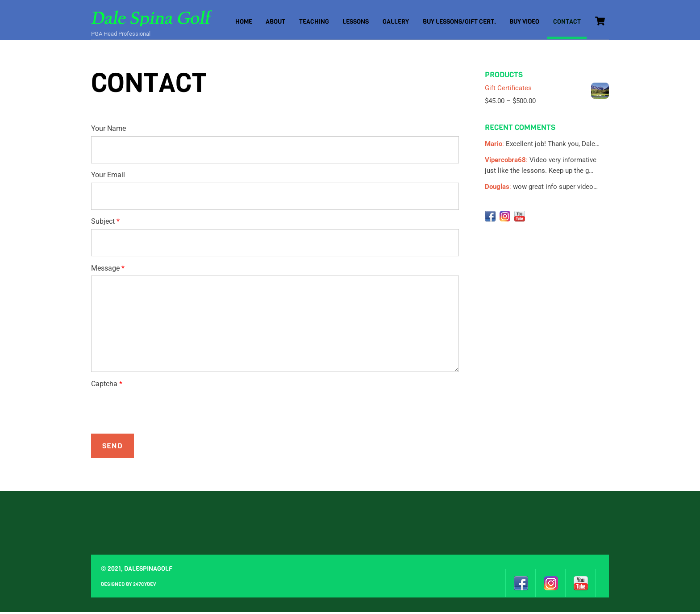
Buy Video (524, 22)
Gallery (396, 22)
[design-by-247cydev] (602, 585)
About (275, 22)
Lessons (356, 22)
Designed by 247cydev (128, 586)
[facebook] (490, 218)
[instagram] (505, 218)
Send (112, 448)
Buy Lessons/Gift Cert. (459, 22)
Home (244, 22)
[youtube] (520, 218)
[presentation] (159, 411)
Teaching (314, 22)
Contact (567, 22)
